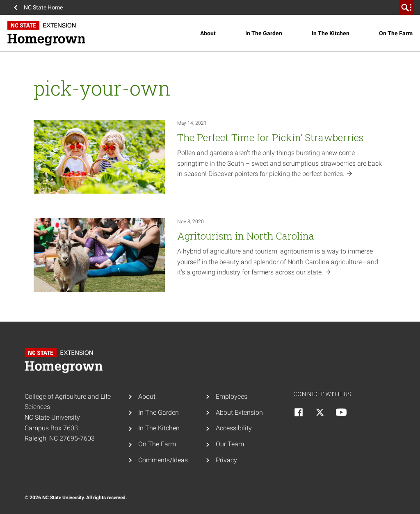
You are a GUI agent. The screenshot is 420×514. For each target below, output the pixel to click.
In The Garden (264, 33)
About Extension (239, 412)
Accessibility (234, 428)
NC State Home (43, 7)
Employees (232, 396)
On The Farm (396, 33)
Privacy (226, 460)
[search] (406, 7)
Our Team (230, 444)
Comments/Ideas (163, 460)
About (208, 33)
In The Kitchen (331, 33)
